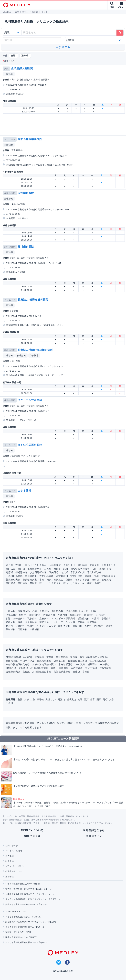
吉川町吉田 (31, 576)
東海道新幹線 (66, 664)
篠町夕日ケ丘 (82, 580)
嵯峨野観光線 (13, 672)
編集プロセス (32, 836)
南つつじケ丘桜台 (80, 569)
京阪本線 (64, 668)
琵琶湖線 (39, 657)
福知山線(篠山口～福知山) (94, 657)
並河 (87, 699)
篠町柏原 (82, 565)
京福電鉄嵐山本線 (42, 672)
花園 (20, 699)
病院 (6, 69)
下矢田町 (54, 572)
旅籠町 (88, 576)
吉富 (93, 699)
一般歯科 (35, 629)
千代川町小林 (94, 572)
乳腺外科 (32, 618)
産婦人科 (11, 622)
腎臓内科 (89, 615)
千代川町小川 (78, 572)
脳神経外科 (76, 615)
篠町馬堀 (23, 583)
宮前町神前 (76, 576)
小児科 (95, 618)
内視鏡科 (99, 626)
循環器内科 (24, 611)
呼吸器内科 (35, 615)
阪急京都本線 (44, 661)
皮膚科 (81, 622)
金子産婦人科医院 (22, 68)
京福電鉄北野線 (62, 672)
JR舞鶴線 (105, 664)
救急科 (31, 626)
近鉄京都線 (77, 668)
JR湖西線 (11, 668)
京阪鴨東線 (105, 668)
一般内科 (11, 611)
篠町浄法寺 (21, 572)
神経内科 (63, 615)
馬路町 (98, 583)
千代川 (9, 703)
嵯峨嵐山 (72, 699)
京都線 (50, 657)
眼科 (20, 622)
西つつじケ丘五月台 (50, 583)
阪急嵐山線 (60, 661)
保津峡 (41, 699)
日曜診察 (21, 356)
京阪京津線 (12, 661)
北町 (66, 569)
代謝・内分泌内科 (15, 618)
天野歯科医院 (26, 193)
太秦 (111, 699)
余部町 (57, 569)
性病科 (88, 626)
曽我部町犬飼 (13, 580)
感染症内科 (84, 618)
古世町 (19, 565)
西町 (89, 583)
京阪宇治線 (91, 668)
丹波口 (62, 699)
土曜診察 (9, 74)
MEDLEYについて (32, 830)
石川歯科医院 (26, 247)
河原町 (9, 572)
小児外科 (106, 618)
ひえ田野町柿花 (38, 572)
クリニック (10, 139)
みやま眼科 (24, 491)
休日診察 (34, 356)
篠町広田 (11, 569)
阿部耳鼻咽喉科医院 (30, 139)
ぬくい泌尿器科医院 (30, 445)
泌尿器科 (101, 615)
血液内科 (44, 618)
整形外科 (44, 622)
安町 (94, 569)
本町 (42, 580)
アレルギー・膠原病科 (63, 618)
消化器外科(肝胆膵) (16, 615)
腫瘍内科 (78, 626)
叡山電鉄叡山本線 (78, 661)
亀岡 (80, 699)
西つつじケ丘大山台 (74, 583)
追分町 (9, 565)
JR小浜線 (80, 664)
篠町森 (95, 580)
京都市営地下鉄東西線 (44, 664)
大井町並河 (55, 565)
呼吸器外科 (49, 615)
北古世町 (94, 565)
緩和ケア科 (64, 626)
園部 (99, 699)
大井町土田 (69, 565)
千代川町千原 (109, 565)
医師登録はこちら (94, 830)
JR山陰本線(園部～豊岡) (43, 668)
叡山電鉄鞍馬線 (98, 661)
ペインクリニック (46, 626)
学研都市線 (62, 657)
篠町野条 (11, 583)
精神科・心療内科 (15, 626)
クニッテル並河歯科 (30, 400)
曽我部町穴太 (30, 580)
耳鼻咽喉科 (31, 622)
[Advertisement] (64, 125)
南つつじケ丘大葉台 (36, 565)
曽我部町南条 (109, 576)
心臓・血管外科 (40, 611)
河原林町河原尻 (55, 580)
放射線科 (11, 629)
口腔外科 (23, 629)
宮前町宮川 (62, 576)
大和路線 (23, 668)
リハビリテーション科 (63, 622)
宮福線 (26, 672)
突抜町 (69, 580)
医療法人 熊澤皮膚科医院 (33, 300)
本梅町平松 (105, 569)
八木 (54, 699)
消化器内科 (57, 611)
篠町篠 (21, 569)
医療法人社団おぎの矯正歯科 (35, 350)
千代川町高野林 (14, 576)
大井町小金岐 (47, 576)
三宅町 (48, 569)
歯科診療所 (10, 193)
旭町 (97, 576)
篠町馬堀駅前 (35, 569)
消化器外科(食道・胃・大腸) (81, 611)
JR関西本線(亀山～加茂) (19, 657)
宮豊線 (76, 672)
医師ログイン (94, 836)
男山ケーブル (27, 661)
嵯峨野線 (92, 664)
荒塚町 (33, 583)
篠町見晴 (106, 580)
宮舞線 (86, 672)
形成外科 (92, 622)
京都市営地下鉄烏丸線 (18, 664)
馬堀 (48, 699)
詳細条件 (63, 47)
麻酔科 (110, 626)
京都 (27, 699)
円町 (105, 699)
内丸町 (64, 572)
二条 (33, 699)
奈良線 (74, 657)
